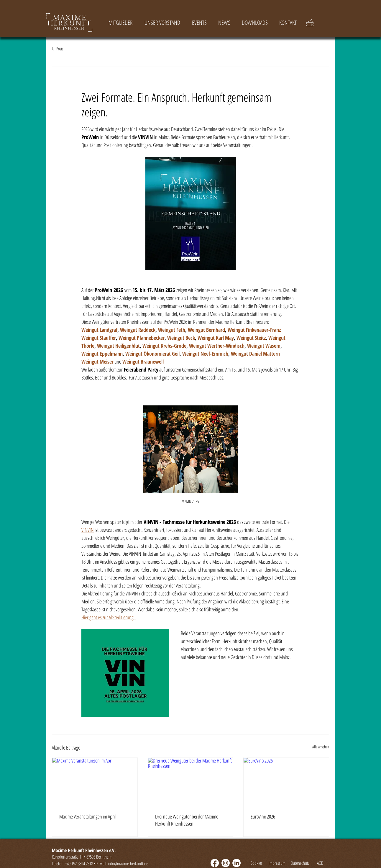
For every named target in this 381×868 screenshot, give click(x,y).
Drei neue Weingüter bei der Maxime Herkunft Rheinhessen (187, 820)
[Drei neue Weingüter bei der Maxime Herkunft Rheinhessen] (191, 782)
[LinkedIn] (237, 863)
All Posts (58, 49)
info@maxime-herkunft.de (128, 864)
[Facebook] (215, 863)
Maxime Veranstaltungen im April (87, 816)
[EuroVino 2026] (286, 782)
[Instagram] (226, 863)
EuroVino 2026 (263, 816)
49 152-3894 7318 (80, 864)
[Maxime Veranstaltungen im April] (95, 782)
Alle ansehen (321, 747)
